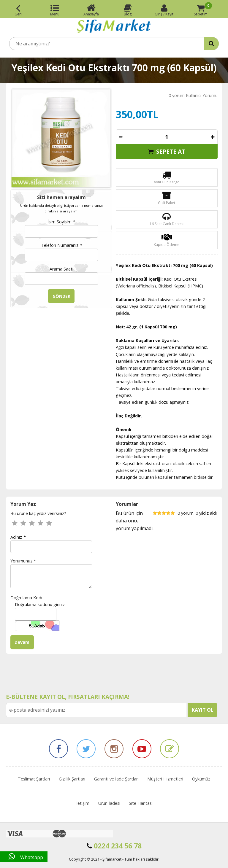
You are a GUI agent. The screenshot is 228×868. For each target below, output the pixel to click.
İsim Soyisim (61, 222)
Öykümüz (201, 779)
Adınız (18, 537)
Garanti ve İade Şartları (116, 779)
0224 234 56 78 (114, 846)
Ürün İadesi (109, 803)
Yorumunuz (23, 561)
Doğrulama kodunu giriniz (40, 604)
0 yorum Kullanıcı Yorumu (193, 95)
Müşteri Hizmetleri (165, 779)
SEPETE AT (167, 151)
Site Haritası (141, 803)
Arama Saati (61, 269)
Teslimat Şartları (34, 779)
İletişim (82, 803)
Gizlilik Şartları (72, 779)
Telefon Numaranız (61, 245)
